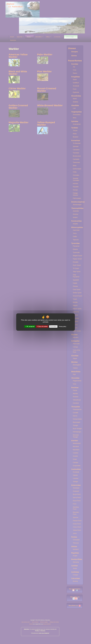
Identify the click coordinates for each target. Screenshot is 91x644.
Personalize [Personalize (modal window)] (53, 326)
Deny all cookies (42, 326)
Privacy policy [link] (62, 326)
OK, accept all (30, 326)
